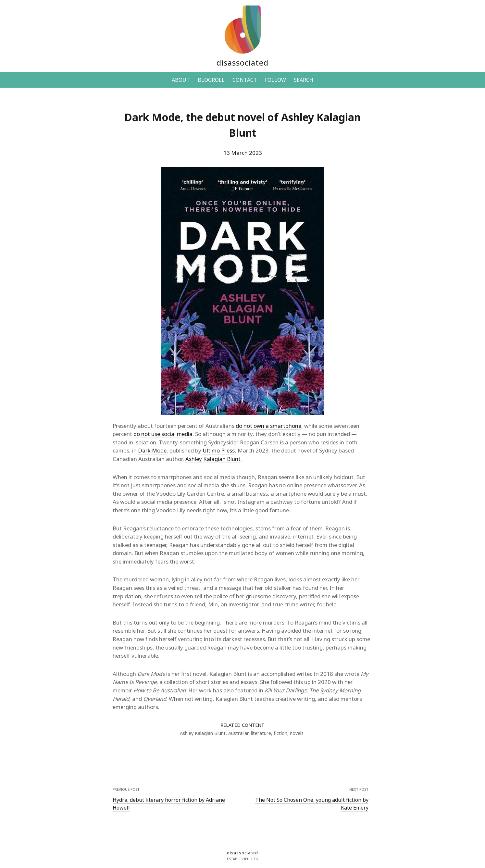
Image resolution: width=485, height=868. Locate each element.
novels (297, 733)
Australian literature (250, 733)
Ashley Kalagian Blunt (213, 459)
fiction (280, 733)
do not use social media (163, 434)
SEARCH (304, 80)
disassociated (242, 62)
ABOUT (181, 80)
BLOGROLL (211, 80)
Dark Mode (152, 450)
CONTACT (245, 80)
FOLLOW (275, 80)
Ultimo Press (219, 450)
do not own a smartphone (268, 426)
